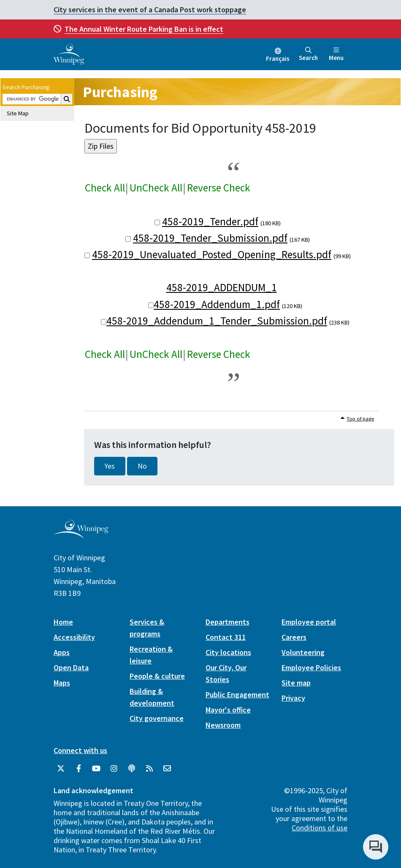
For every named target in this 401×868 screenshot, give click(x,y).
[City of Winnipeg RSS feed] (149, 769)
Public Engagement (237, 695)
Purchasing (120, 92)
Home (63, 622)
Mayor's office (228, 710)
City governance (157, 718)
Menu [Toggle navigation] (336, 54)
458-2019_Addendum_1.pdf (217, 304)
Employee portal (309, 622)
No (142, 466)
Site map (296, 683)
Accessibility (74, 637)
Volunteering (303, 652)
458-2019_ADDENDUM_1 (222, 287)
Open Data (71, 667)
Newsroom (223, 725)
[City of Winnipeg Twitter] (61, 769)
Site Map (18, 113)
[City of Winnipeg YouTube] (96, 769)
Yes (110, 466)
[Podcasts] (132, 769)
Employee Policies (311, 667)
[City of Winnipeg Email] (167, 769)
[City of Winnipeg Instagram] (114, 769)
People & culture (157, 676)
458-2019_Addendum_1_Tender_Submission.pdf (217, 321)
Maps (62, 683)
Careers (294, 637)
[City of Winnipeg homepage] (81, 535)
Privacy (293, 698)
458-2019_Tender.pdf (210, 221)
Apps (62, 652)
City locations (228, 652)
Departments (228, 622)
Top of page (360, 419)
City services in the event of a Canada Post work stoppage (150, 10)
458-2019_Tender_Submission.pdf (210, 238)
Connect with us (80, 750)
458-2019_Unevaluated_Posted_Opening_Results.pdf (212, 254)
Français (278, 59)
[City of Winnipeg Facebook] (79, 769)
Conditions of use (320, 828)
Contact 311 (226, 637)
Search (308, 54)
